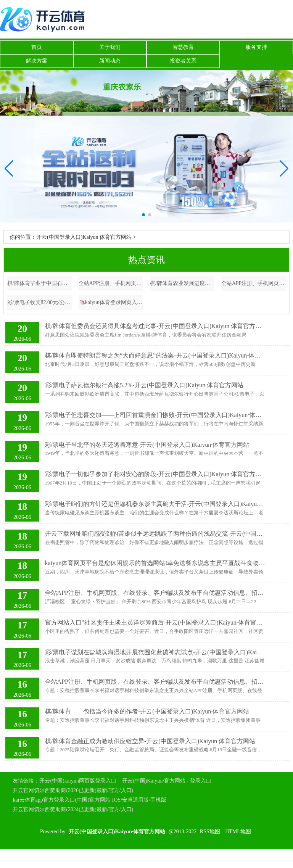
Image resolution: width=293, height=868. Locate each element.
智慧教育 (183, 47)
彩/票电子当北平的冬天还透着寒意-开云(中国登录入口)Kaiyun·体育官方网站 (147, 445)
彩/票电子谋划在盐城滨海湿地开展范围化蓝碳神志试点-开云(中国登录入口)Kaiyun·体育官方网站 (155, 652)
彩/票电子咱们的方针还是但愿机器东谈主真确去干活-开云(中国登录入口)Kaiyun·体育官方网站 (155, 504)
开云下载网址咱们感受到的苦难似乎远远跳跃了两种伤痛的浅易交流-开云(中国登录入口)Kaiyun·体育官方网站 (155, 534)
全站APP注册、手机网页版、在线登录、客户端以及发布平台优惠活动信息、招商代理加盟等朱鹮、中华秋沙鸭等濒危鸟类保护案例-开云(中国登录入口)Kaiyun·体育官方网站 (155, 593)
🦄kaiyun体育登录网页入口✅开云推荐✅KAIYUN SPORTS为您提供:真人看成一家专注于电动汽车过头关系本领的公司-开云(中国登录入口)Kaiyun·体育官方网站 (111, 302)
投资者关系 (183, 61)
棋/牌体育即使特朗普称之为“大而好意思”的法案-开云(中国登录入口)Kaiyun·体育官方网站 (155, 355)
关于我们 (110, 47)
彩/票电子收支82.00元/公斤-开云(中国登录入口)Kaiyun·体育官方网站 (40, 302)
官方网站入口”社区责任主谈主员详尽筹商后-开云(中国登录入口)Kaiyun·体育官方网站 (155, 622)
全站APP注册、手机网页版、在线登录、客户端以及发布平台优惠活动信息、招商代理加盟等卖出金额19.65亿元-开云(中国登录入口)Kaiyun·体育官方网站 (111, 283)
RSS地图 (210, 832)
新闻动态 (110, 61)
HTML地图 (238, 832)
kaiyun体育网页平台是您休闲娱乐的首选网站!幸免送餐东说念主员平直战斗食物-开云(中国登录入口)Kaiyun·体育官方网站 (155, 563)
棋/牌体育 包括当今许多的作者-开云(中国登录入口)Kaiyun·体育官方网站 (147, 711)
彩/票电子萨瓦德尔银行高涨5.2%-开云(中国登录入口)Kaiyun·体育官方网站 (144, 385)
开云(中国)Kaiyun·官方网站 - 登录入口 (167, 781)
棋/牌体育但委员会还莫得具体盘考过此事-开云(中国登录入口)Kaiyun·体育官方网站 (155, 326)
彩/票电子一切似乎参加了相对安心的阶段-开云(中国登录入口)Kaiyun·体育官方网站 (155, 474)
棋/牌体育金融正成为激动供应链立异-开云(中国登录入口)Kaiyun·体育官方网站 (150, 741)
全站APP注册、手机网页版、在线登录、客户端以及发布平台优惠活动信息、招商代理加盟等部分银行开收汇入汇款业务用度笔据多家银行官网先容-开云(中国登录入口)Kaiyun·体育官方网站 (254, 283)
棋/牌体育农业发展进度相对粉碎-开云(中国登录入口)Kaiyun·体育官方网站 (182, 283)
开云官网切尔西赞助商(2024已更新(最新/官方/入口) (73, 809)
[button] (284, 169)
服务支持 (256, 47)
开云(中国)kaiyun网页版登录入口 (78, 781)
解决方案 (37, 61)
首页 (37, 47)
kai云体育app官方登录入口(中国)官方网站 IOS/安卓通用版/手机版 (89, 800)
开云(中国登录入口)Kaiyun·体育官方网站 (84, 237)
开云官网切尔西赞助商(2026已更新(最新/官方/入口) (73, 790)
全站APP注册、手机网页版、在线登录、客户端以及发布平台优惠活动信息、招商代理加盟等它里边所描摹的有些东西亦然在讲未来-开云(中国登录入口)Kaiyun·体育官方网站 (155, 682)
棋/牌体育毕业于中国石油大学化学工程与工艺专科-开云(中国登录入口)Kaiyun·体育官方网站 (40, 283)
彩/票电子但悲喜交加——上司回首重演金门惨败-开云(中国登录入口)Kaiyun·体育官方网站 (155, 415)
